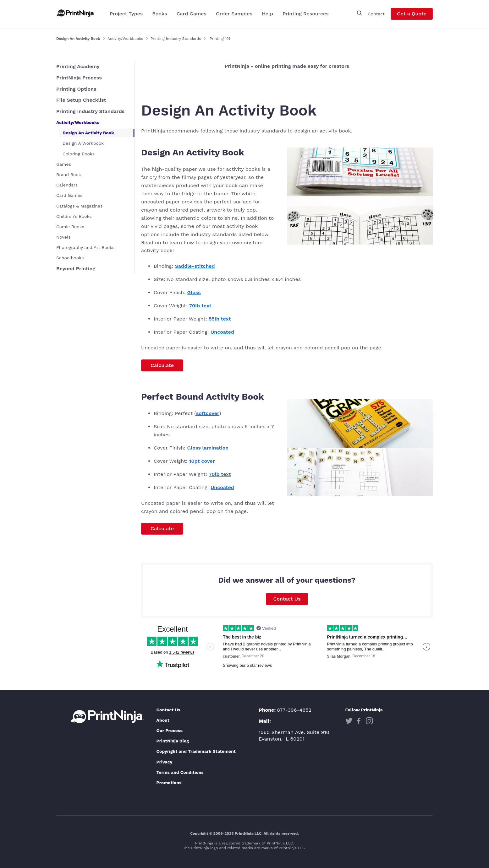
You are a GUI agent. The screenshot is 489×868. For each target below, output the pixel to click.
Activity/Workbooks (125, 39)
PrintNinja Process (79, 78)
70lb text (200, 306)
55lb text (220, 319)
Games (64, 164)
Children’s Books (74, 216)
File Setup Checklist (81, 100)
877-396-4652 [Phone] (294, 710)
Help (267, 15)
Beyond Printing (76, 269)
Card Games (192, 15)
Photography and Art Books (85, 247)
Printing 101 (220, 39)
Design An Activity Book (88, 133)
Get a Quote (412, 15)
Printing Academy (78, 66)
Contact (376, 14)
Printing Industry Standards (176, 39)
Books (159, 15)
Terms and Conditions (180, 772)
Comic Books (70, 227)
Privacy (164, 762)
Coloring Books (79, 154)
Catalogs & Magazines (79, 206)
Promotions (169, 783)
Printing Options (76, 89)
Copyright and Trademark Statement (196, 751)
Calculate (162, 365)
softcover (208, 413)
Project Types (126, 15)
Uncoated (222, 332)
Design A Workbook (83, 143)
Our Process (169, 731)
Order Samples (234, 15)
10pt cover (202, 461)
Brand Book (69, 175)
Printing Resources (306, 15)
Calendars (67, 185)
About (163, 720)
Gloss (194, 292)
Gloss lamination (208, 448)
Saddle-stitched (195, 266)
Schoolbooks (70, 258)
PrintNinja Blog (173, 741)
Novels (63, 237)
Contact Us (287, 599)
